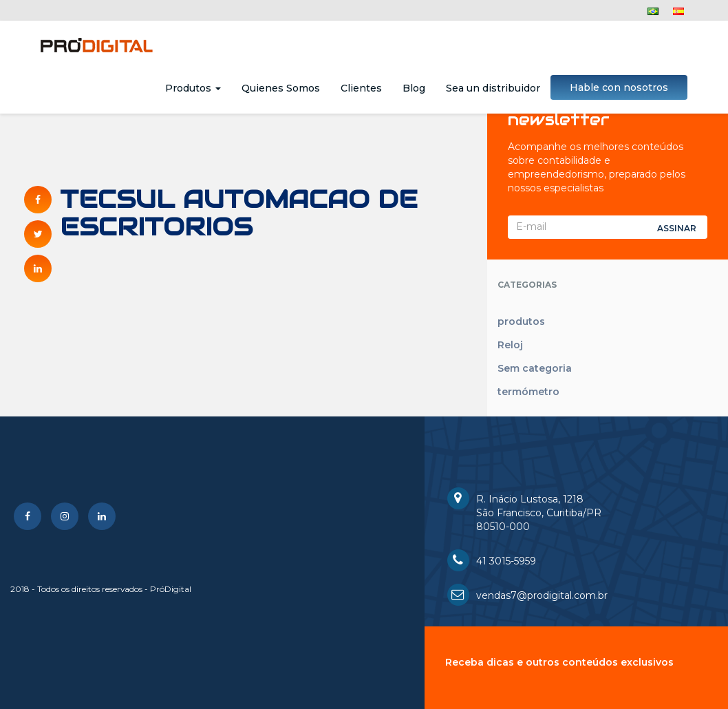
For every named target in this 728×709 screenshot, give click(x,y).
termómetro (528, 392)
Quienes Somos (281, 88)
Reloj (510, 345)
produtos (521, 321)
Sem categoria (535, 368)
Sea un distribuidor (493, 88)
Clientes (361, 88)
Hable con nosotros (619, 87)
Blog (414, 88)
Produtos (193, 88)
